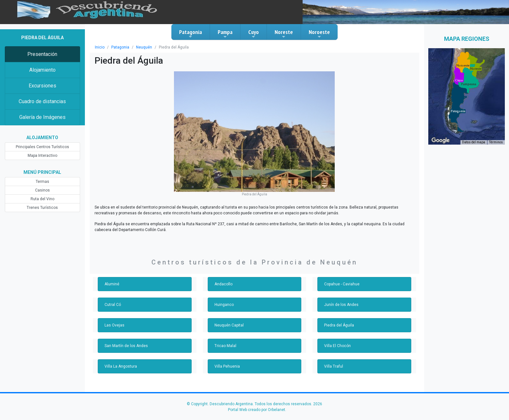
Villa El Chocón (337, 346)
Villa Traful (334, 366)
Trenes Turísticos (42, 208)
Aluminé (112, 284)
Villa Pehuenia (227, 366)
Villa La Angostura (121, 366)
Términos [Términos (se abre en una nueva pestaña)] (496, 142)
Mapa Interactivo (42, 156)
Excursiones (42, 86)
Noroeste (319, 34)
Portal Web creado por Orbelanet (257, 410)
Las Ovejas (114, 325)
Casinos (42, 190)
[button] (458, 111)
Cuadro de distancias (42, 101)
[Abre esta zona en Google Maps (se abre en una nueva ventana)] (441, 140)
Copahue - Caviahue (342, 284)
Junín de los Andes (341, 305)
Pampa (225, 34)
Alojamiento (42, 70)
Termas (42, 182)
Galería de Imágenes (42, 117)
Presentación (42, 54)
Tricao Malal (225, 346)
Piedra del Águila (339, 325)
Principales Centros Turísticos (42, 147)
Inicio (100, 47)
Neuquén (144, 47)
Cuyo (254, 34)
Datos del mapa (474, 142)
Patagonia (191, 34)
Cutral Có (113, 305)
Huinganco (224, 305)
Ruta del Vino (42, 199)
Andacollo (223, 284)
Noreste (284, 34)
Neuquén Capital (229, 325)
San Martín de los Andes (126, 346)
